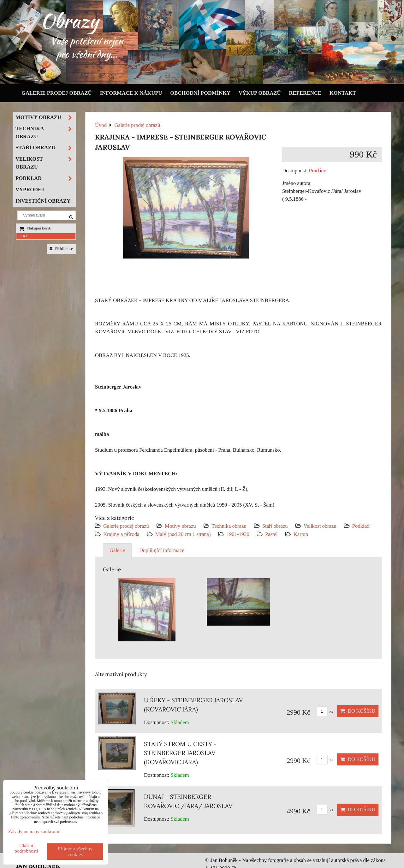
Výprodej (30, 190)
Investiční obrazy (43, 201)
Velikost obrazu (320, 526)
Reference (305, 93)
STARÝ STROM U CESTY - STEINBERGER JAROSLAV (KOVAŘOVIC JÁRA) (180, 753)
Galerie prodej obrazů (57, 93)
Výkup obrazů (260, 93)
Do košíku (358, 711)
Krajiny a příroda (121, 534)
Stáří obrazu (275, 526)
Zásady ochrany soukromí (34, 831)
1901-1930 (238, 534)
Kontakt (343, 93)
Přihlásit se (61, 249)
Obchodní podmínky (200, 93)
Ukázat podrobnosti (26, 848)
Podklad (361, 526)
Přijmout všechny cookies (75, 851)
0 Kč (24, 236)
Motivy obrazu (180, 526)
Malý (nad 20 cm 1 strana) (183, 534)
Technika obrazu (229, 526)
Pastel (271, 534)
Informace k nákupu (131, 93)
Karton (301, 534)
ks (325, 711)
